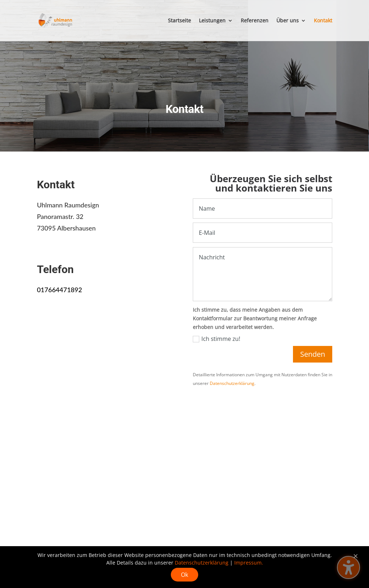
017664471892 (59, 290)
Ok (184, 575)
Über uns (288, 21)
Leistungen (212, 21)
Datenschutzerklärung (232, 383)
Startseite (179, 21)
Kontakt (323, 21)
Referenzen (255, 21)
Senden (313, 354)
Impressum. (249, 563)
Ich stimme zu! (217, 339)
